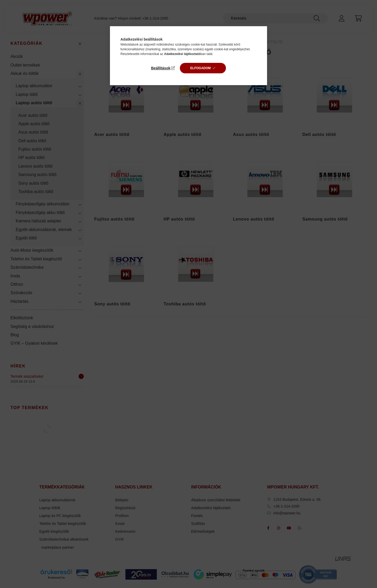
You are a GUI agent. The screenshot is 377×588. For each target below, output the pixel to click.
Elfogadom (201, 68)
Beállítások (161, 68)
